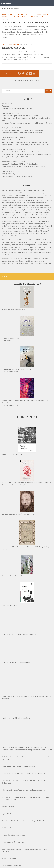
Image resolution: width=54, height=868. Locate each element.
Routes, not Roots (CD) (9, 825)
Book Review (19, 14)
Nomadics (6, 3)
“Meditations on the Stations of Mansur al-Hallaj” (19, 733)
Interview (25, 17)
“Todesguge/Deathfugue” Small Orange (18, 318)
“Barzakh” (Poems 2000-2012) (17, 542)
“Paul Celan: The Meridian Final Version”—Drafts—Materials (23, 740)
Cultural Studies (41, 14)
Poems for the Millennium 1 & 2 (13, 809)
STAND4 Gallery (7, 123)
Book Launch (7, 14)
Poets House (24, 145)
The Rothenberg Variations (11, 832)
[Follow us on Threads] (34, 73)
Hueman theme (38, 861)
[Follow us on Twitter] (23, 73)
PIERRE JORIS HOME (27, 80)
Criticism (29, 14)
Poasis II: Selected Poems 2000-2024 (17, 293)
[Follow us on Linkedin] (30, 73)
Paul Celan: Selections (9, 795)
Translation (14, 44)
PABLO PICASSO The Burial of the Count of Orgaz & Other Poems (25, 788)
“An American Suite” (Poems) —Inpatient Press (18, 493)
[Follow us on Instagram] (27, 73)
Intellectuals (14, 17)
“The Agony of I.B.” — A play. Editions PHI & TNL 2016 (21, 590)
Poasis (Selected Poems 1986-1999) (14, 802)
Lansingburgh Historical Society (13, 155)
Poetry (41, 17)
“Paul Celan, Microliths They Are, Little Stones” (18, 678)
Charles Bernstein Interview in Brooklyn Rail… (27, 23)
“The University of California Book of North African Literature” (24, 757)
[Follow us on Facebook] (19, 73)
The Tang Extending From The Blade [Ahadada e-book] (21, 840)
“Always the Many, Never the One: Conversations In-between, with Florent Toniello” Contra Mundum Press (25, 382)
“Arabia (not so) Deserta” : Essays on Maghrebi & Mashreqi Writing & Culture (26, 518)
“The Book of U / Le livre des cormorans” (18, 618)
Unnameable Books (9, 133)
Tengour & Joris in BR (13, 48)
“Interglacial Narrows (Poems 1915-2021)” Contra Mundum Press (18, 349)
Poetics (34, 17)
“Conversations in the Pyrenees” (19, 431)
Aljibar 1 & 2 (6, 780)
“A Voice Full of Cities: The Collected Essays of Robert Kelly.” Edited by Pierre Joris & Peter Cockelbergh (26, 463)
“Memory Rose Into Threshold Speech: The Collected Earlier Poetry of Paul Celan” (27, 651)
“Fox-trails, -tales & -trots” (17, 566)
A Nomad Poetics (8, 773)
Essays (4, 17)
